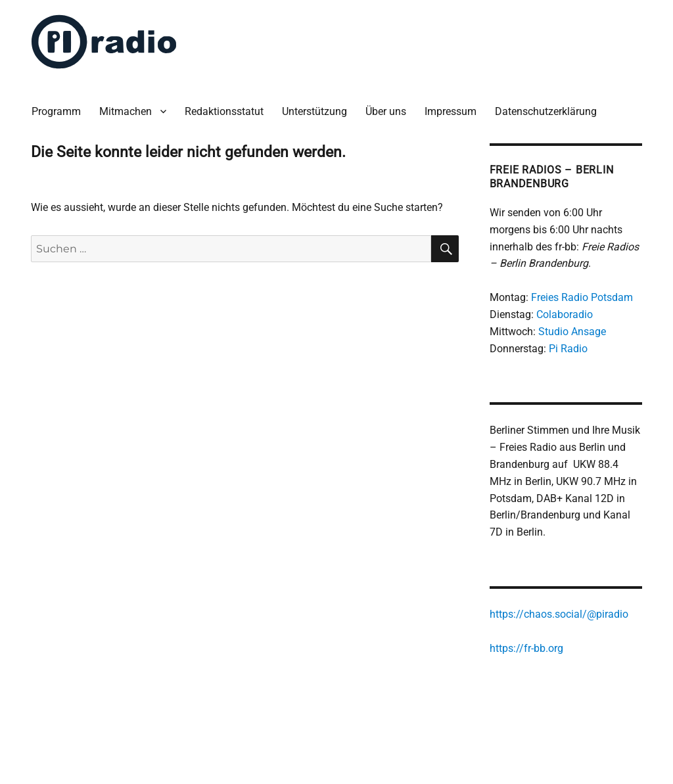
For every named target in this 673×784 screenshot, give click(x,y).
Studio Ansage (572, 332)
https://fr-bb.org (526, 648)
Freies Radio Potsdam (582, 297)
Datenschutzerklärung (546, 111)
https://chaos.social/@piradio (559, 614)
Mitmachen (126, 111)
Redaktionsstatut (224, 111)
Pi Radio (568, 349)
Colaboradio (565, 314)
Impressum (451, 111)
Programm (56, 111)
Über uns (386, 111)
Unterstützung (314, 111)
